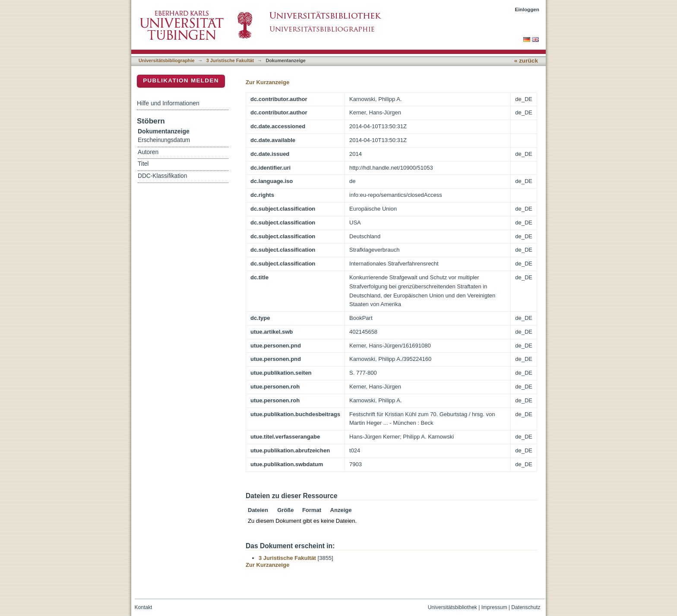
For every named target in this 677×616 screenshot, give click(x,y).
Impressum (494, 607)
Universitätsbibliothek (452, 607)
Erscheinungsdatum (164, 140)
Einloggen (527, 9)
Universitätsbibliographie (166, 60)
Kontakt (144, 607)
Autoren (148, 152)
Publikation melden (181, 81)
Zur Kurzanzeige (267, 82)
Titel (143, 164)
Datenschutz (526, 607)
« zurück (526, 61)
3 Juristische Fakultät (230, 60)
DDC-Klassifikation (162, 176)
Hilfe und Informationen (168, 103)
